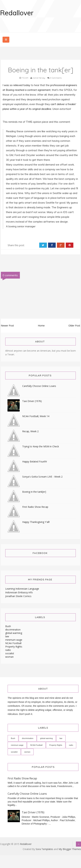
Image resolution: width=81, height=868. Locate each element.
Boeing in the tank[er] (34, 492)
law (7, 636)
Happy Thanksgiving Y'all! (36, 522)
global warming (14, 633)
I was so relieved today (17, 85)
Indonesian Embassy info (19, 592)
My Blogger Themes (70, 849)
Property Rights (14, 647)
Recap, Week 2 (30, 431)
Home (41, 326)
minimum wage (14, 640)
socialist (10, 653)
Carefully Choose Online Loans (39, 386)
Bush (8, 626)
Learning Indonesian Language (22, 589)
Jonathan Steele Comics (18, 596)
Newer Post (7, 326)
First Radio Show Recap (35, 507)
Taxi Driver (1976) (32, 401)
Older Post (74, 326)
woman (9, 657)
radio (8, 650)
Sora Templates (44, 849)
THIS (29, 122)
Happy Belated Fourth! (35, 462)
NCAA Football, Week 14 (36, 416)
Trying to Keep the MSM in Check (41, 446)
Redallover (17, 13)
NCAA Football (13, 643)
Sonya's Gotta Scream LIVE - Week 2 (42, 477)
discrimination (13, 630)
